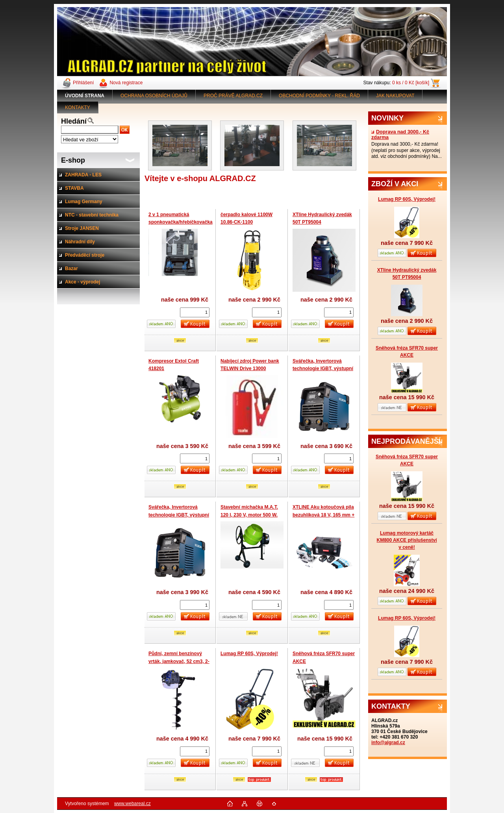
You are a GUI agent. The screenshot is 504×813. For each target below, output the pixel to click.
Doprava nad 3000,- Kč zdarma (400, 135)
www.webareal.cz (132, 804)
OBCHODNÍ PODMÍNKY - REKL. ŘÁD (319, 96)
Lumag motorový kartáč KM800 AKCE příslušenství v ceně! (407, 540)
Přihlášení (83, 83)
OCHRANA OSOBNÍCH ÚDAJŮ (154, 96)
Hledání (74, 121)
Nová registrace (126, 83)
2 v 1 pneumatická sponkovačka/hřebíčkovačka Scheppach (181, 222)
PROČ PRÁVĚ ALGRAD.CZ (233, 96)
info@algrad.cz (388, 743)
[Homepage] (85, 96)
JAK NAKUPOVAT (395, 96)
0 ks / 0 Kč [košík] (411, 83)
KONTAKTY (78, 107)
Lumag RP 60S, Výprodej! (407, 199)
